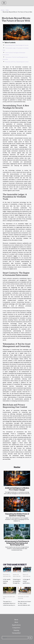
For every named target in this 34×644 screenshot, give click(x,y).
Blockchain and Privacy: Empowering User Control (17, 62)
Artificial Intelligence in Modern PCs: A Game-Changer (17, 489)
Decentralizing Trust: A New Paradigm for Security (17, 45)
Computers (16, 628)
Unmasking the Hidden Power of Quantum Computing (17, 515)
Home (3, 10)
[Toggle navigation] (4, 3)
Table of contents (10, 42)
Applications (16, 625)
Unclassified (16, 633)
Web (7, 10)
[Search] (15, 638)
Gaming (16, 630)
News (16, 620)
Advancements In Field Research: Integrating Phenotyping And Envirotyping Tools (17, 543)
